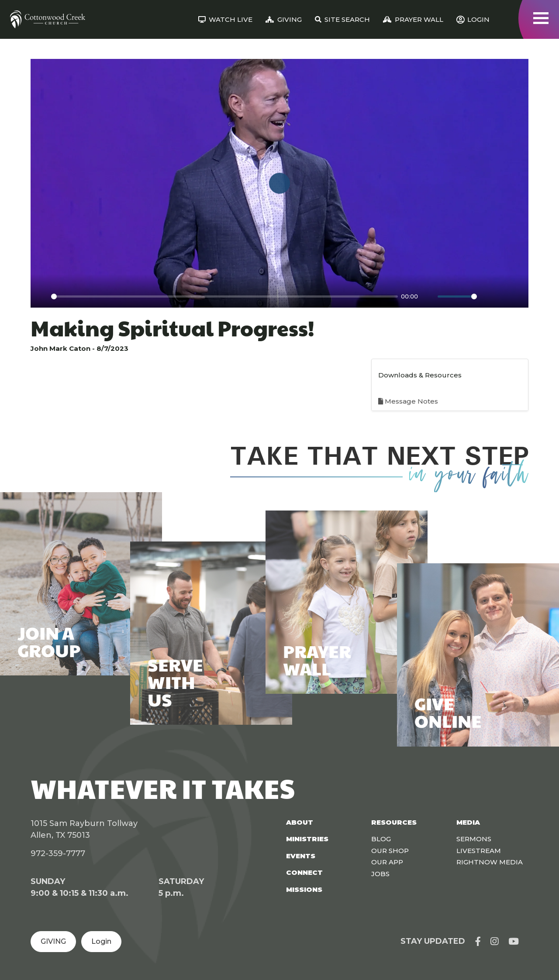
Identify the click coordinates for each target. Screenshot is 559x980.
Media (468, 822)
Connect (304, 872)
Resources (394, 822)
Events (301, 856)
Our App (387, 862)
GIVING (53, 941)
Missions (304, 889)
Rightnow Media (490, 862)
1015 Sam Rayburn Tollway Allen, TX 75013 (84, 829)
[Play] (42, 296)
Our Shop (390, 851)
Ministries (307, 839)
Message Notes (408, 401)
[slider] (224, 296)
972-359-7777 (58, 853)
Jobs (380, 874)
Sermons (474, 839)
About (300, 822)
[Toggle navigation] (541, 18)
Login (101, 941)
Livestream (479, 851)
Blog (381, 839)
